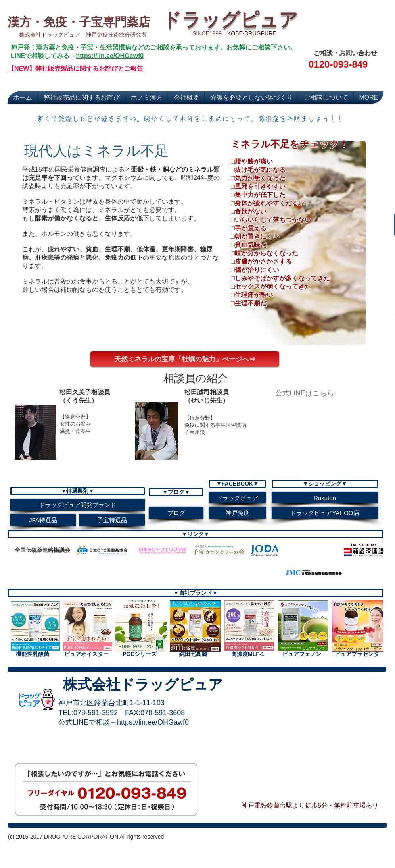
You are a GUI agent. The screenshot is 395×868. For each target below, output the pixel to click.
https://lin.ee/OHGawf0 (110, 56)
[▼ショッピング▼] (325, 484)
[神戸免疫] (237, 513)
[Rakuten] (325, 498)
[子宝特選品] (112, 520)
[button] (196, 378)
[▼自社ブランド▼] (196, 593)
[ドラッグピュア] (237, 498)
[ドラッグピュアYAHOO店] (325, 513)
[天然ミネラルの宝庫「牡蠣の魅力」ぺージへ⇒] (185, 359)
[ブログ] (176, 513)
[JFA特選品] (43, 520)
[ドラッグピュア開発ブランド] (78, 505)
